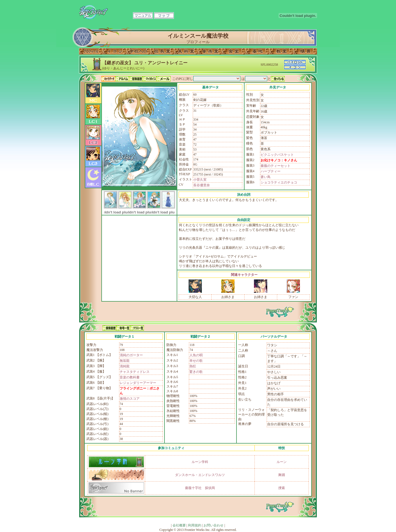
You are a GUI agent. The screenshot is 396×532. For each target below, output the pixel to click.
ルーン (282, 462)
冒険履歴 (136, 79)
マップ (164, 16)
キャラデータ (108, 79)
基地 (258, 51)
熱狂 (193, 366)
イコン (115, 51)
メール (164, 79)
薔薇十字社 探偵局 (200, 488)
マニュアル (143, 16)
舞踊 (282, 475)
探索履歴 (109, 328)
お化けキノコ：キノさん (279, 160)
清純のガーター (131, 355)
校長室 (162, 51)
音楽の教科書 (130, 377)
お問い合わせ (214, 525)
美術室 (186, 51)
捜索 (282, 488)
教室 (281, 51)
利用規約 (195, 525)
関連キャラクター (244, 275)
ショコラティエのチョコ (279, 182)
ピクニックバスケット (277, 155)
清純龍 (125, 366)
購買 (305, 51)
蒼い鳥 (266, 177)
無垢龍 (125, 361)
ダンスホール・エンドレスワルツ (200, 475)
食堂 (234, 51)
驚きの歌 (196, 372)
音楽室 (210, 51)
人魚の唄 (196, 355)
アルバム (122, 79)
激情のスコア (130, 399)
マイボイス (150, 79)
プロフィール (91, 51)
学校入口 (138, 51)
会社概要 (179, 525)
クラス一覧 (137, 328)
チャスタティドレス (135, 372)
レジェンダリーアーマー (138, 383)
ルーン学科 (200, 462)
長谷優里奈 (202, 185)
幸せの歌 (196, 361)
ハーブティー (271, 171)
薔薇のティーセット (276, 166)
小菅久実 (200, 180)
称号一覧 (123, 328)
